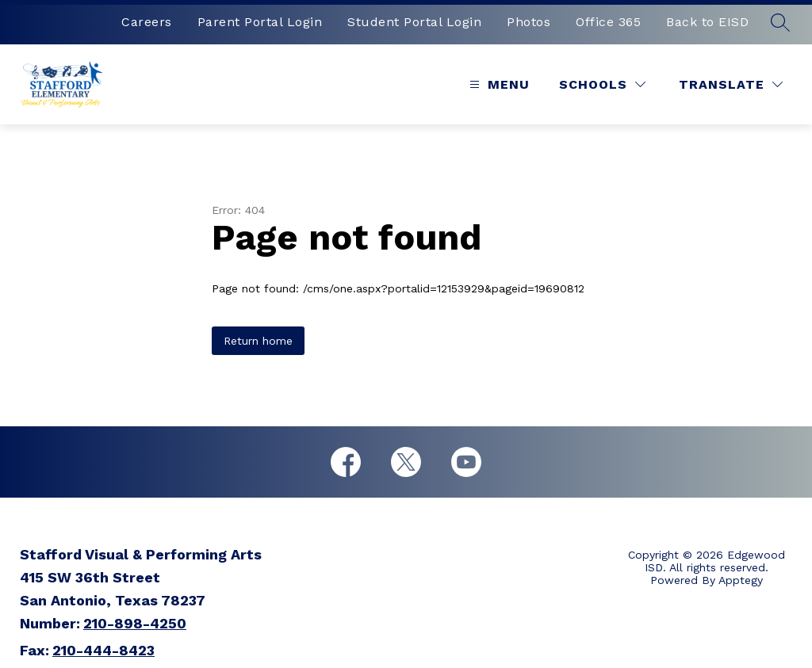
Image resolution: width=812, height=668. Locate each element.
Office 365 (608, 22)
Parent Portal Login (260, 22)
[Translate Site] (731, 84)
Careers (147, 22)
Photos (529, 22)
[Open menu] (498, 84)
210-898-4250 (135, 623)
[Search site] (780, 22)
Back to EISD (707, 22)
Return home (258, 341)
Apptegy (741, 580)
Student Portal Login (414, 22)
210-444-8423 (103, 650)
